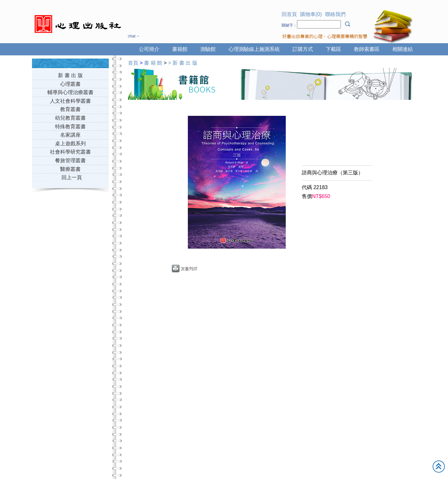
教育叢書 (70, 109)
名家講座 (70, 135)
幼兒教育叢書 (70, 118)
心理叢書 (70, 84)
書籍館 (180, 49)
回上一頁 (72, 177)
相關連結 (403, 49)
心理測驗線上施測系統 (254, 49)
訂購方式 (303, 49)
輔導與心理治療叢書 (70, 92)
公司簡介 (149, 49)
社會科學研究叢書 (70, 152)
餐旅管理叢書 (70, 160)
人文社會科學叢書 (70, 101)
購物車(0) (311, 14)
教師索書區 (367, 49)
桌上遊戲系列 (70, 144)
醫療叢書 (70, 169)
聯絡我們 (335, 14)
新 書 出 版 (70, 75)
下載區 (333, 49)
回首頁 (289, 14)
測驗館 (208, 49)
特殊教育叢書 (70, 127)
